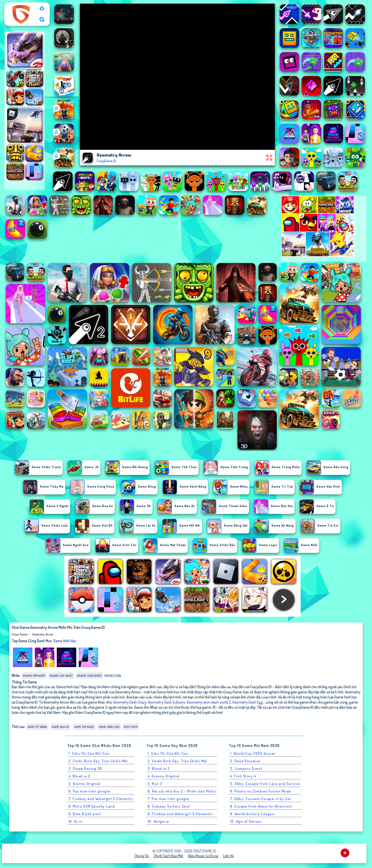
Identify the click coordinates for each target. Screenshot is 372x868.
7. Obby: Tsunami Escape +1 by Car (261, 799)
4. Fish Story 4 (243, 776)
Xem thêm (131, 727)
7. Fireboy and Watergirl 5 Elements (101, 799)
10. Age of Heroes (246, 821)
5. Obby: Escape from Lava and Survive (265, 784)
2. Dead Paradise (245, 761)
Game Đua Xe (61, 727)
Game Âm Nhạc (84, 727)
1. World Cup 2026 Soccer (253, 753)
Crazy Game (16, 6)
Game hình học (65, 641)
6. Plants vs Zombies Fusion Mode (261, 791)
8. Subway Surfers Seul (169, 806)
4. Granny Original (164, 776)
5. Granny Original (85, 784)
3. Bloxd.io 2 (159, 769)
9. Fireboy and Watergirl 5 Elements (180, 814)
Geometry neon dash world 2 (209, 702)
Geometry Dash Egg (248, 702)
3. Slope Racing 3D (85, 769)
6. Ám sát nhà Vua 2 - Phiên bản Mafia (182, 791)
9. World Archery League (253, 814)
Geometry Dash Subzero (167, 702)
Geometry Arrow (43, 634)
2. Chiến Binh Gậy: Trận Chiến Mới (98, 761)
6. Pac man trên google (89, 791)
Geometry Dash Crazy (130, 702)
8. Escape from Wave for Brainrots (261, 806)
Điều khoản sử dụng (203, 856)
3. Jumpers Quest (246, 769)
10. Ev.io (76, 821)
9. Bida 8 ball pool (85, 814)
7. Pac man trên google (168, 799)
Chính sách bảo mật (168, 856)
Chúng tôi (142, 856)
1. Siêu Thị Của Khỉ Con (89, 753)
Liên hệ (228, 856)
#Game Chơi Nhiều (89, 676)
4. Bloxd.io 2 (80, 776)
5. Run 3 (155, 784)
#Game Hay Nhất (61, 676)
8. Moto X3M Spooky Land (92, 806)
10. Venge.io (158, 821)
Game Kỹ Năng (37, 727)
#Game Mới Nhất (34, 676)
